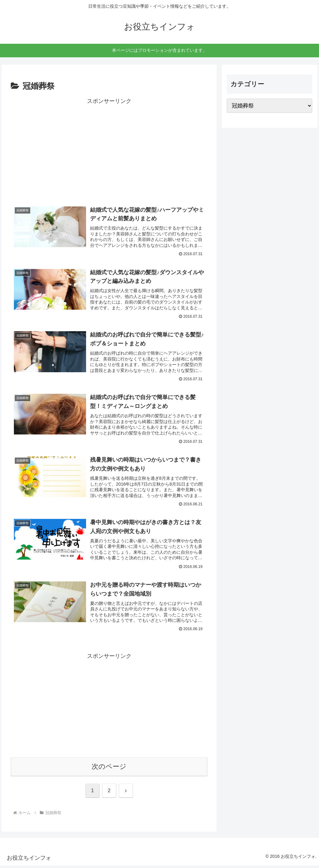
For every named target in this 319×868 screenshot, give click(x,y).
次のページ (109, 769)
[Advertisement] (109, 149)
